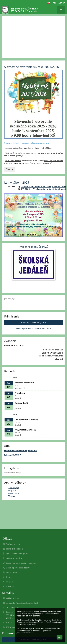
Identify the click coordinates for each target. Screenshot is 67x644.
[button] (49, 3)
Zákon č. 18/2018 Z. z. (14, 455)
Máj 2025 (12, 491)
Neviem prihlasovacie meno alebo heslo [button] (34, 328)
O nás (9, 577)
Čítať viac (11, 170)
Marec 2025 (13, 493)
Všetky (12, 496)
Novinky (10, 587)
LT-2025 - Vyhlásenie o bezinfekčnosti (44, 189)
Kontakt (10, 582)
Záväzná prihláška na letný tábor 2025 (44, 187)
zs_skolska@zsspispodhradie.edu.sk (22, 603)
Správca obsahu (13, 544)
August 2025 (14, 488)
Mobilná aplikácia (44, 28)
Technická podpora (15, 549)
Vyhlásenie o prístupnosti (17, 554)
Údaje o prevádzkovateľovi (18, 568)
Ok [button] (60, 637)
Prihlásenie (59, 3)
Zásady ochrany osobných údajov (21, 563)
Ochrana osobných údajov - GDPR (20, 450)
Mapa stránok (12, 572)
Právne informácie (14, 558)
